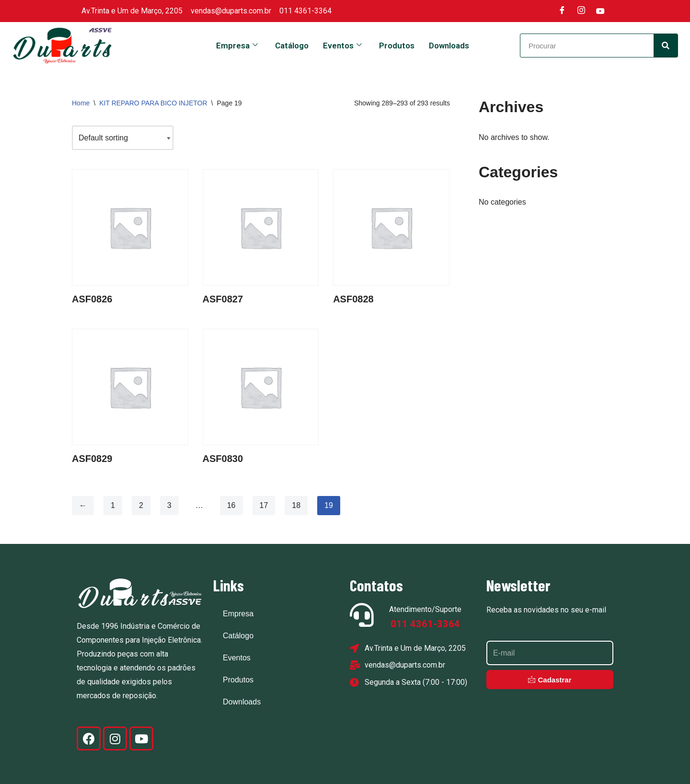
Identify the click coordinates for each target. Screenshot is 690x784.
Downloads (449, 46)
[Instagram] (581, 11)
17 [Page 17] (264, 505)
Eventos (342, 46)
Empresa (237, 46)
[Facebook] (562, 11)
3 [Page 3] (169, 505)
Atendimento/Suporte (425, 609)
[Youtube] (600, 11)
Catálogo (292, 46)
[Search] (666, 46)
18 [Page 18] (296, 505)
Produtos (397, 46)
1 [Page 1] (113, 505)
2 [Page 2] (141, 505)
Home (81, 103)
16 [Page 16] (231, 505)
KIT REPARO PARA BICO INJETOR (153, 103)
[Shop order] (123, 138)
